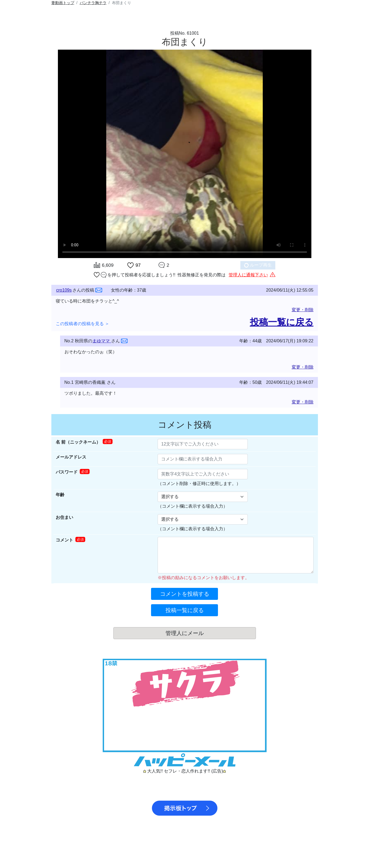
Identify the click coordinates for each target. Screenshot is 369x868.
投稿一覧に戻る (282, 322)
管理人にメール (185, 633)
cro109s (64, 290)
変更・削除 (303, 310)
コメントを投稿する (185, 594)
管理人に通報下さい (248, 275)
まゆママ (102, 341)
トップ (63, 3)
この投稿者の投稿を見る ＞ (82, 324)
